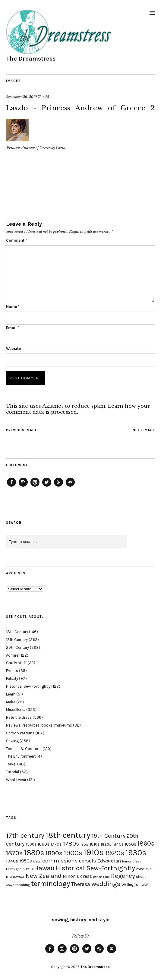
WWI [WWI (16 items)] (145, 885)
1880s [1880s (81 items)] (34, 853)
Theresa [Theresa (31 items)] (81, 884)
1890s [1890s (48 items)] (54, 853)
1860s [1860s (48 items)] (146, 843)
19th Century (17, 640)
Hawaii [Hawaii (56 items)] (44, 868)
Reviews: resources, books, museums (39, 725)
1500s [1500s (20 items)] (31, 844)
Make (11, 702)
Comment (16, 240)
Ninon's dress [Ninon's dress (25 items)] (77, 876)
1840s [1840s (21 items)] (118, 844)
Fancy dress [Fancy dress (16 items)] (132, 861)
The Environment (21, 756)
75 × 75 (43, 97)
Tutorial (13, 772)
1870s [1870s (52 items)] (14, 853)
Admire (12, 655)
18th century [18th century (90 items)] (68, 835)
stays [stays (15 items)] (10, 885)
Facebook (11, 486)
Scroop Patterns (20, 733)
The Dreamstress (31, 59)
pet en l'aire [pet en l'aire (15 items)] (101, 877)
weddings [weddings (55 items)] (106, 884)
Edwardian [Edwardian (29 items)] (109, 861)
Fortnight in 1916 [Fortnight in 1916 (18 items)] (19, 869)
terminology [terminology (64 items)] (51, 884)
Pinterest (35, 486)
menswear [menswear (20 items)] (15, 876)
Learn (11, 694)
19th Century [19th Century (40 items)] (109, 836)
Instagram (23, 486)
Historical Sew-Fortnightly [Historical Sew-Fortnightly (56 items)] (95, 868)
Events (12, 671)
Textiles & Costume (24, 749)
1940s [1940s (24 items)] (12, 861)
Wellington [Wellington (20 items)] (131, 885)
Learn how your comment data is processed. (78, 409)
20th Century (17, 647)
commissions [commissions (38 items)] (60, 861)
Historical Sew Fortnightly (28, 686)
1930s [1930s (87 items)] (136, 853)
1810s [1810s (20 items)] (95, 844)
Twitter (47, 486)
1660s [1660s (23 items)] (44, 844)
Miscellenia (16, 710)
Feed (58, 486)
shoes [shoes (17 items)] (141, 877)
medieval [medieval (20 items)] (144, 869)
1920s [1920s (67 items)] (115, 853)
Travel (11, 764)
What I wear (16, 780)
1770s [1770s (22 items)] (56, 844)
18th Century (17, 632)
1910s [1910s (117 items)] (94, 852)
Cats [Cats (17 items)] (37, 861)
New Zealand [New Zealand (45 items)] (44, 876)
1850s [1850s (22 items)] (131, 844)
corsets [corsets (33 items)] (88, 861)
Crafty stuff (16, 663)
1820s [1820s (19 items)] (106, 844)
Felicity (12, 678)
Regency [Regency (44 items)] (123, 876)
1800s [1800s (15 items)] (84, 845)
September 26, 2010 (21, 97)
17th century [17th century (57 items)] (25, 836)
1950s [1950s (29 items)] (26, 861)
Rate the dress (19, 717)
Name (13, 307)
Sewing (12, 741)
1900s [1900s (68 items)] (73, 853)
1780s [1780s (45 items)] (71, 843)
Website (13, 349)
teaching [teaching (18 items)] (23, 885)
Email (13, 328)
